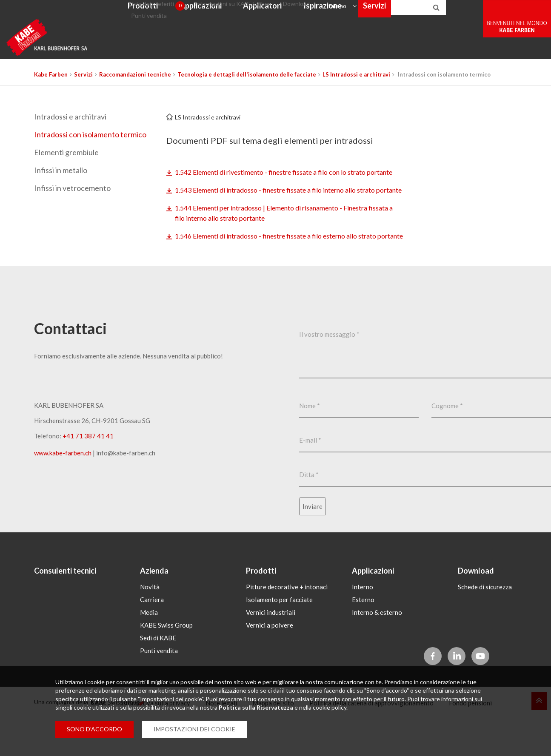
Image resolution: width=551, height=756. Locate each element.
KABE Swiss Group (166, 664)
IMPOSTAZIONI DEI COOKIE (194, 729)
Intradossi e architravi (70, 117)
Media (149, 651)
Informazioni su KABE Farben (269, 10)
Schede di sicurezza (485, 625)
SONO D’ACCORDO (94, 729)
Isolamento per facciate (279, 638)
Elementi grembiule (66, 152)
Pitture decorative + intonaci (287, 625)
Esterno (363, 638)
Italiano (368, 10)
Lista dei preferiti (192, 10)
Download (330, 10)
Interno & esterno (377, 651)
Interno (363, 625)
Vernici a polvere (270, 664)
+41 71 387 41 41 (88, 477)
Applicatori (295, 53)
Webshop (457, 53)
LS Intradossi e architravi (208, 117)
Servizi (407, 53)
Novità (150, 625)
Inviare (313, 548)
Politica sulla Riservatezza (256, 707)
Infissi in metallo (61, 170)
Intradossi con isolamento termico (90, 134)
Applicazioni (233, 53)
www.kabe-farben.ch (63, 494)
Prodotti (176, 53)
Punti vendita (179, 26)
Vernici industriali (271, 651)
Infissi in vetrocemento (72, 188)
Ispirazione (355, 53)
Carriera (152, 638)
